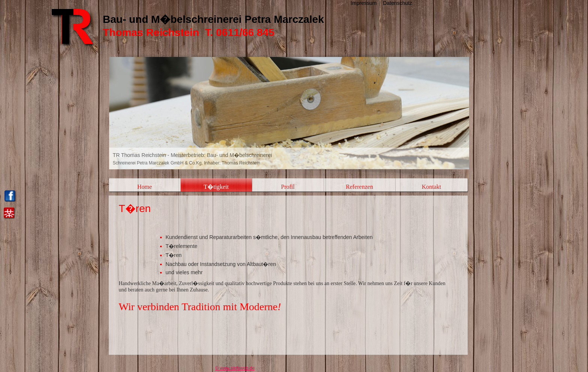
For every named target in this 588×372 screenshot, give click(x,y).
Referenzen (359, 187)
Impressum (364, 3)
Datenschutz (397, 3)
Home (145, 187)
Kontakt (432, 187)
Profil (288, 187)
